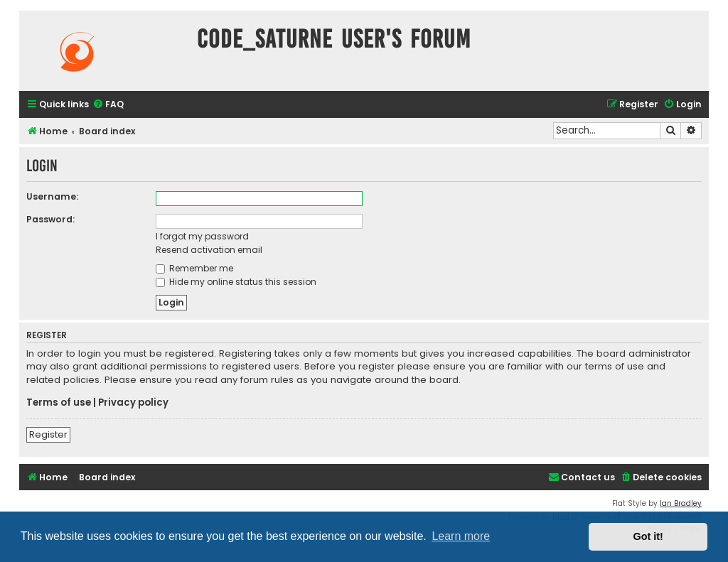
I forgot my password (202, 236)
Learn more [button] (461, 536)
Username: (52, 196)
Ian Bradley (681, 503)
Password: (50, 219)
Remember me (194, 268)
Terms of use (59, 403)
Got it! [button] (648, 536)
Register (48, 434)
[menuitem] (108, 105)
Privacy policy (133, 403)
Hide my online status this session (236, 282)
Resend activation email (209, 250)
